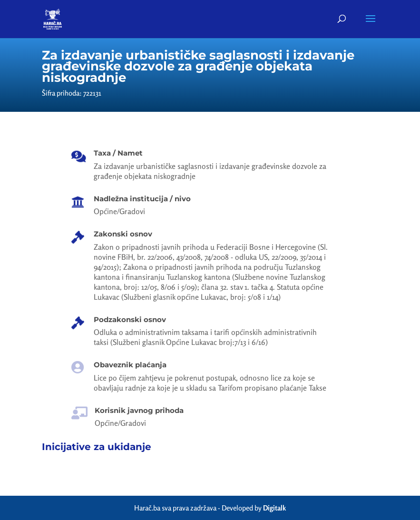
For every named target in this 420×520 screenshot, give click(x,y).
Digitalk (274, 508)
